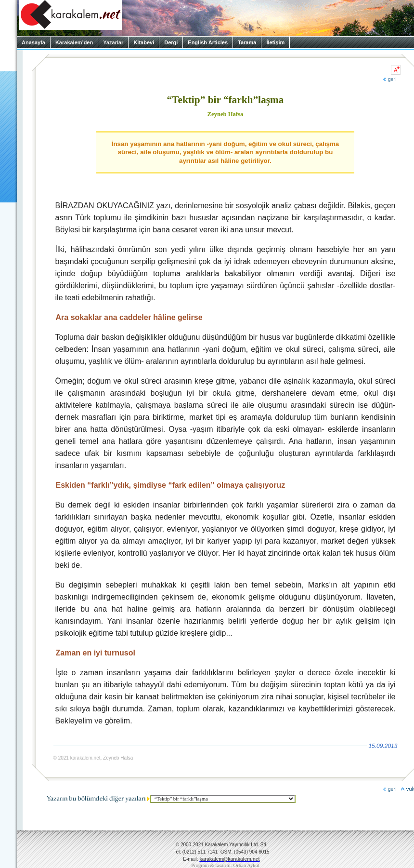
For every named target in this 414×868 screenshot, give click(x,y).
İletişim (275, 42)
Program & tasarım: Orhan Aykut (225, 865)
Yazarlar (113, 42)
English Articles (208, 42)
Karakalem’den (74, 42)
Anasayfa (33, 42)
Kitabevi (144, 42)
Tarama (247, 42)
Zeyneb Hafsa (226, 114)
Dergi (171, 42)
